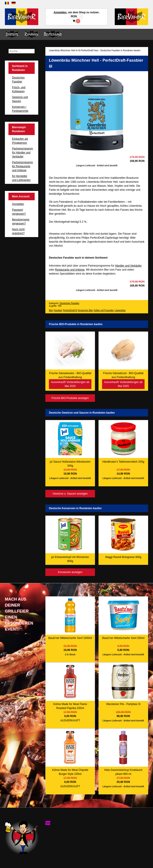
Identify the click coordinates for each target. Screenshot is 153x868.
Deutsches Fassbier (69, 303)
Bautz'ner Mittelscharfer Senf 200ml (123, 638)
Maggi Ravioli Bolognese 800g (123, 557)
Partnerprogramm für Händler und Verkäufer (22, 153)
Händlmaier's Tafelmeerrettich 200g (123, 462)
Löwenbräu (120, 310)
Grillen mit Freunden (104, 310)
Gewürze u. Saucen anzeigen (70, 494)
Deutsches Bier (85, 310)
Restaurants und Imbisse (70, 270)
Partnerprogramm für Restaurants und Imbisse (22, 166)
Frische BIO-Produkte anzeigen (70, 398)
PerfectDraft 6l (70, 310)
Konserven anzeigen (70, 572)
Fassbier (58, 310)
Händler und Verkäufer (128, 266)
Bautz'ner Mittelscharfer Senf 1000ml (70, 638)
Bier (51, 310)
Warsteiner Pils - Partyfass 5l (123, 704)
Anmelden (60, 12)
